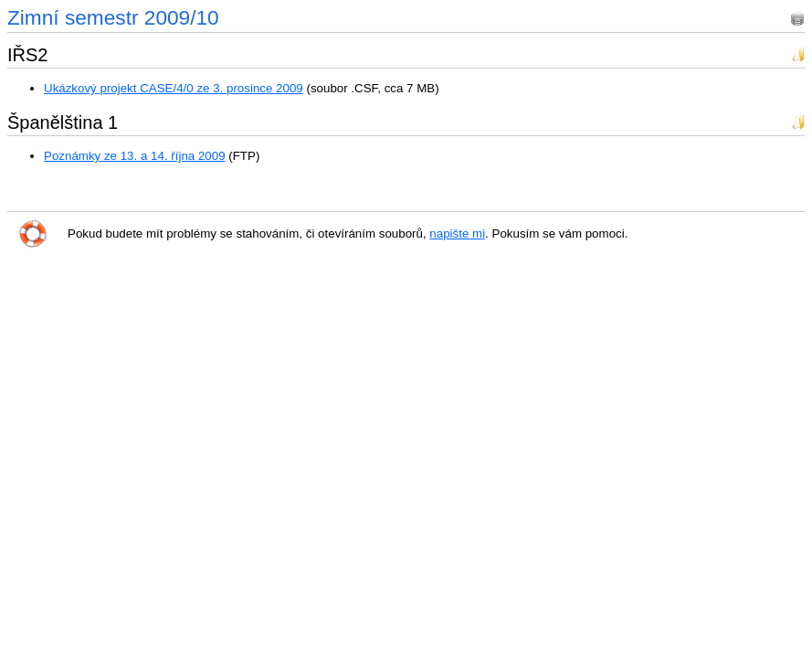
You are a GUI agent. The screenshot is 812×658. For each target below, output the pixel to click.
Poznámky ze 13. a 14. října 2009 (135, 156)
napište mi (457, 233)
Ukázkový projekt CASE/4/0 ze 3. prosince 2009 (174, 88)
